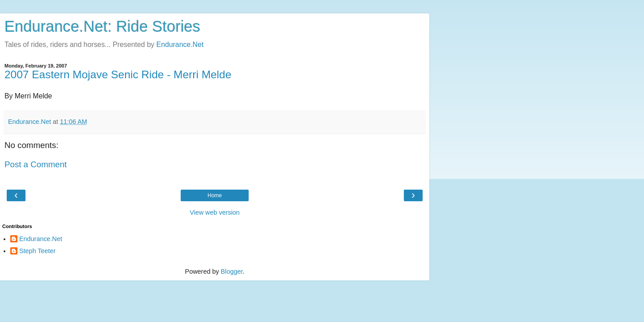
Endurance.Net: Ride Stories (102, 26)
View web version (215, 212)
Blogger (232, 271)
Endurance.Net (180, 44)
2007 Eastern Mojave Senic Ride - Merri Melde (118, 74)
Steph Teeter (37, 251)
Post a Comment (36, 164)
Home (215, 195)
